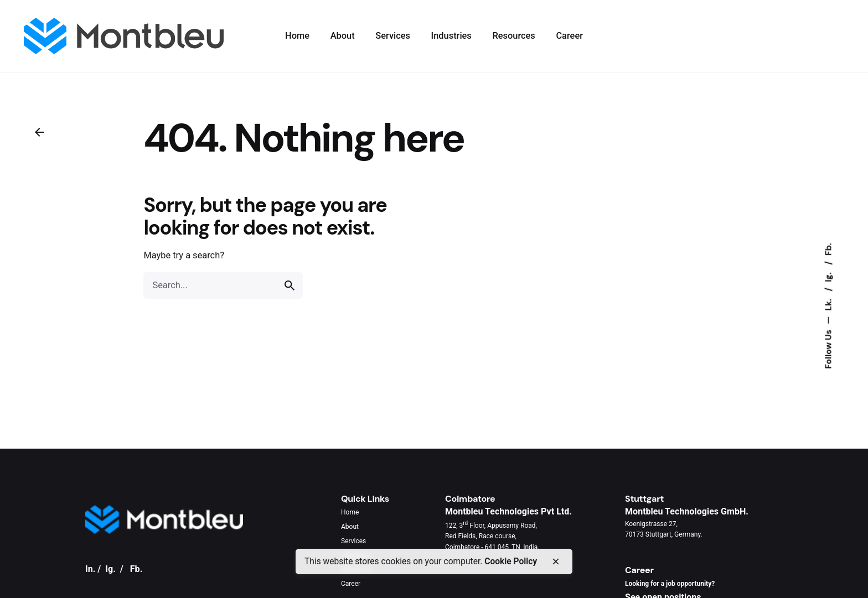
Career (351, 584)
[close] (555, 561)
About (350, 527)
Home (350, 512)
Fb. (828, 249)
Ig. (828, 276)
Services (353, 541)
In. (90, 569)
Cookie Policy (511, 561)
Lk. (828, 303)
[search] (290, 285)
